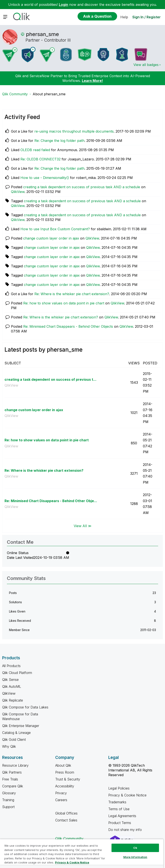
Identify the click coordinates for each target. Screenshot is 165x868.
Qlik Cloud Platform (17, 673)
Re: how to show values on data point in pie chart (64, 303)
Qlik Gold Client (14, 740)
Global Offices (66, 813)
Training (8, 800)
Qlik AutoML (12, 686)
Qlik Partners (12, 772)
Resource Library (15, 765)
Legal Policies (119, 788)
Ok (135, 848)
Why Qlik (9, 746)
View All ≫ (83, 526)
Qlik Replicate (13, 700)
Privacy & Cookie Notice (127, 795)
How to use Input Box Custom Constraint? (55, 229)
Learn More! (92, 81)
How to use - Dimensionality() (45, 178)
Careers (61, 800)
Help (124, 17)
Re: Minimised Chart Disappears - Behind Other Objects (68, 326)
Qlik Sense (10, 680)
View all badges (146, 65)
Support (8, 807)
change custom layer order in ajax (51, 238)
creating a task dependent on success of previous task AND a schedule (82, 187)
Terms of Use (119, 809)
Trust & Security (68, 779)
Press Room (65, 772)
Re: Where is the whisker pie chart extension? (72, 294)
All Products (11, 666)
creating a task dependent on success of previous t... (50, 379)
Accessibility (65, 786)
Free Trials (10, 779)
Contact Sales (66, 820)
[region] (82, 853)
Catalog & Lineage (16, 733)
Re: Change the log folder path (59, 141)
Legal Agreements (122, 816)
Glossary (9, 793)
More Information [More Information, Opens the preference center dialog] (135, 857)
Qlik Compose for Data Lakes (25, 707)
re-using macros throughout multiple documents (74, 131)
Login (63, 5)
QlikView (18, 192)
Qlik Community (15, 94)
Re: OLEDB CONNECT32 (40, 159)
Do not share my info (126, 830)
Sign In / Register (147, 17)
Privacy (61, 793)
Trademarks (117, 802)
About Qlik (63, 765)
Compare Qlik (13, 786)
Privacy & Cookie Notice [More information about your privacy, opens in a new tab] (72, 862)
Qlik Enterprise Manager (21, 726)
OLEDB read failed (35, 150)
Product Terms (120, 823)
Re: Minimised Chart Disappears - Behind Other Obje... (51, 501)
